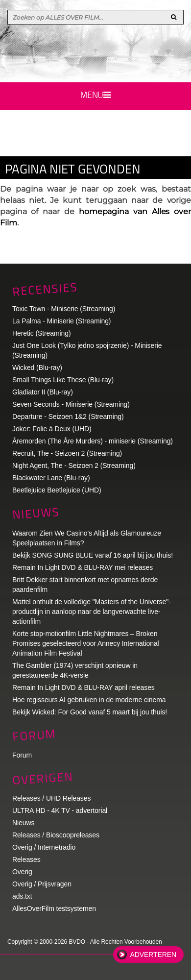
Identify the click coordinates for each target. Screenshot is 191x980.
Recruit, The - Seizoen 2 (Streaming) (67, 453)
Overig (22, 872)
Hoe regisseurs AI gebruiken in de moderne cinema (89, 700)
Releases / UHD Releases (51, 798)
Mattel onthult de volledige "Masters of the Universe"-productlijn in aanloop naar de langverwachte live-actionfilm (92, 612)
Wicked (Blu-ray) (37, 367)
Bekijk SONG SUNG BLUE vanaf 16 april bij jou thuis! (93, 555)
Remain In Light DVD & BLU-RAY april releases (84, 687)
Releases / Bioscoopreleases (56, 835)
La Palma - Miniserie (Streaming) (61, 321)
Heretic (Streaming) (41, 333)
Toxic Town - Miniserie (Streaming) (64, 309)
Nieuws (36, 513)
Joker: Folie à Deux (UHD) (52, 429)
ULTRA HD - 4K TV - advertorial (60, 810)
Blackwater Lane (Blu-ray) (51, 478)
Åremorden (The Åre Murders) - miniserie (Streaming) (93, 441)
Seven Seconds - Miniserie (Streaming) (71, 404)
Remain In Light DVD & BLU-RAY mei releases (83, 567)
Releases (26, 859)
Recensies (45, 289)
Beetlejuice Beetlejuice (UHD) (57, 490)
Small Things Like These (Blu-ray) (63, 380)
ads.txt (22, 896)
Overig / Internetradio (44, 847)
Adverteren (153, 955)
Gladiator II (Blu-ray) (43, 392)
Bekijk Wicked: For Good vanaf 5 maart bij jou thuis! (90, 712)
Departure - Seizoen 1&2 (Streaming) (68, 416)
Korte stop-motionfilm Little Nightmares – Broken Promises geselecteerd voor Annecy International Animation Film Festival (86, 643)
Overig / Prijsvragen (42, 884)
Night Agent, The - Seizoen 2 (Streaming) (74, 465)
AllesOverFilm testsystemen (54, 908)
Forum (22, 755)
